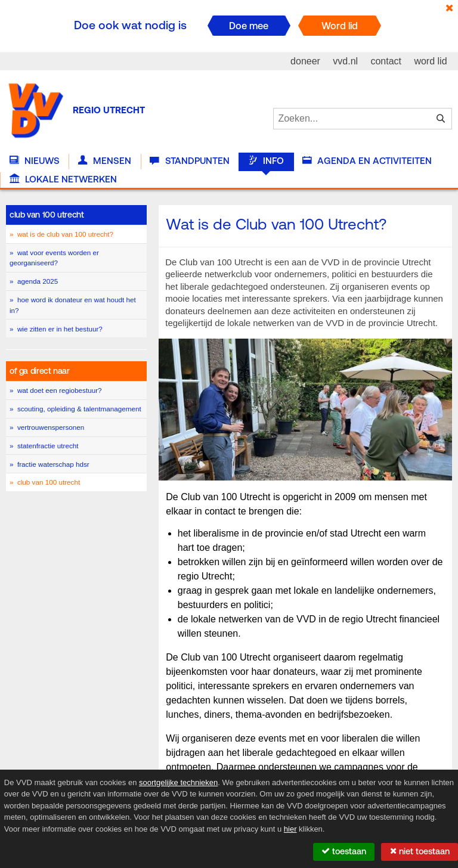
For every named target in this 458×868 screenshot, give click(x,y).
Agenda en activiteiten (367, 161)
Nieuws (35, 161)
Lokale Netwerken (63, 179)
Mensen (105, 161)
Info (266, 161)
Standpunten (189, 161)
